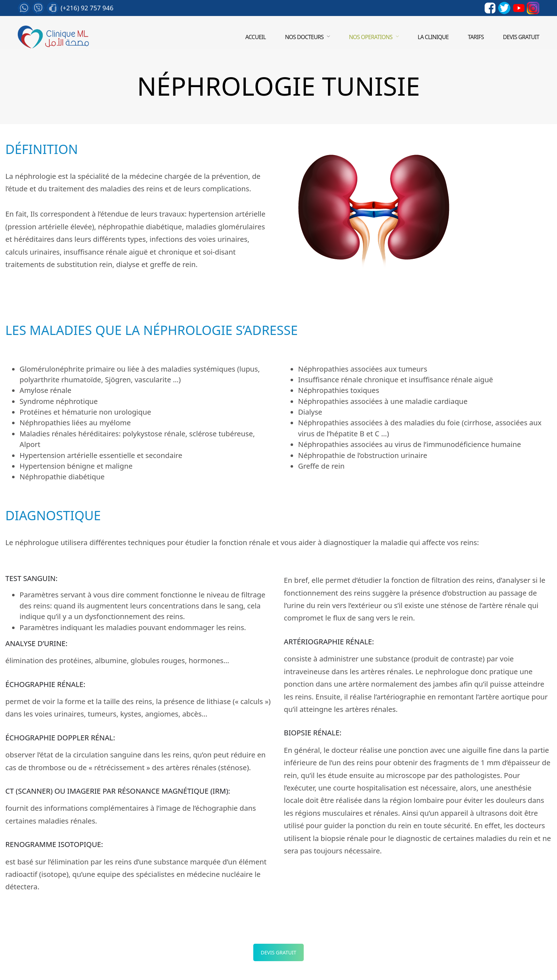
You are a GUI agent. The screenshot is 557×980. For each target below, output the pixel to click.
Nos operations (371, 37)
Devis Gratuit (278, 952)
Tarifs (476, 37)
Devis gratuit (521, 37)
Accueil (255, 37)
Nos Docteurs (304, 37)
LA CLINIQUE (433, 37)
